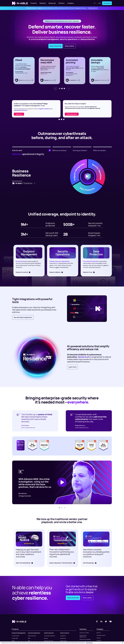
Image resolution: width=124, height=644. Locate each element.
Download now (93, 8)
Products (34, 3)
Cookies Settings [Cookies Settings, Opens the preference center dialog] (89, 643)
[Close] (122, 643)
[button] (60, 89)
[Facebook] (97, 622)
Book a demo (70, 46)
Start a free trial (56, 46)
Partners (62, 3)
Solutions (43, 3)
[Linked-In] (101, 622)
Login (99, 3)
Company (71, 3)
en (95, 3)
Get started (107, 3)
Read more (70, 114)
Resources (52, 3)
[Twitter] (106, 622)
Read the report (21, 114)
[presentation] (56, 89)
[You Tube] (111, 622)
